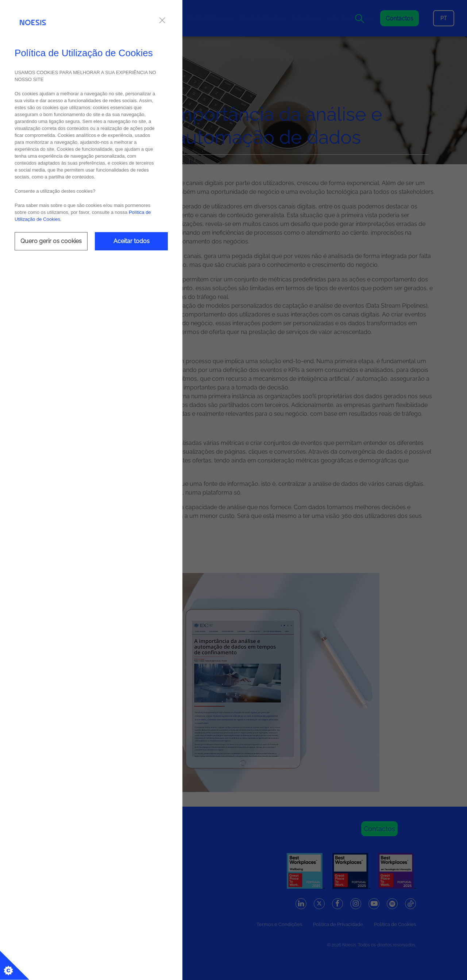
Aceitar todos (132, 241)
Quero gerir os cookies (51, 241)
